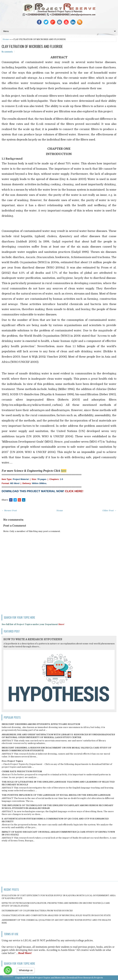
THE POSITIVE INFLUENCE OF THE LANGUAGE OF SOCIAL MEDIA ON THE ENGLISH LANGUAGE (56, 795)
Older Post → (109, 511)
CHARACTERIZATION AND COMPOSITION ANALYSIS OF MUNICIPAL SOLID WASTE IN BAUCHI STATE (56, 915)
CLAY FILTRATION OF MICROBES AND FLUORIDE (32, 46)
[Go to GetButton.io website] (8, 977)
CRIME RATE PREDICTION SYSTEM (22, 771)
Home (6, 39)
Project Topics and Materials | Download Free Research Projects (69, 978)
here (64, 471)
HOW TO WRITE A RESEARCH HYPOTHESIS (33, 639)
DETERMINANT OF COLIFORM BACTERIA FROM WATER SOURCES (37, 911)
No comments (7, 52)
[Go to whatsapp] (8, 970)
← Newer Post (9, 511)
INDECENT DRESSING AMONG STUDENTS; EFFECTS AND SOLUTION (41, 724)
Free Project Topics (12, 761)
